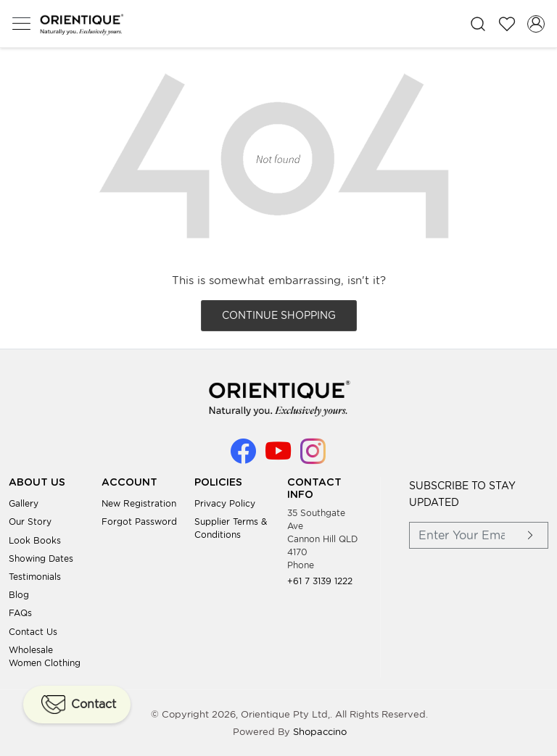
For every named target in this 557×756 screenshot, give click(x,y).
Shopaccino (320, 732)
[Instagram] (313, 458)
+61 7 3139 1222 (320, 581)
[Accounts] (536, 24)
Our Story (30, 522)
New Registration (139, 503)
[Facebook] (243, 458)
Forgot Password (139, 522)
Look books (35, 540)
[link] (478, 24)
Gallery (24, 503)
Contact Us (33, 632)
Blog (19, 595)
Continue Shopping (279, 315)
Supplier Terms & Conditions (231, 528)
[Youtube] (278, 458)
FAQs (20, 613)
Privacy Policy (225, 503)
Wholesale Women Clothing (45, 656)
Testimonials (35, 577)
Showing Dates (41, 558)
